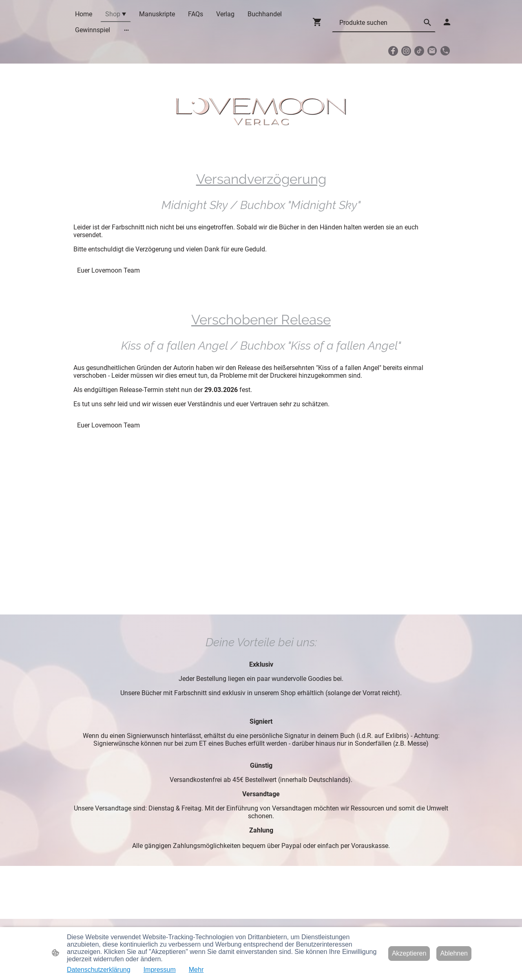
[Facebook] (393, 51)
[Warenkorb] (319, 22)
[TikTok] (419, 51)
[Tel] (445, 51)
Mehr (196, 970)
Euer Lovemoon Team (108, 270)
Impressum (160, 970)
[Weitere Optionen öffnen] (126, 30)
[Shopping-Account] (447, 22)
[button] (427, 22)
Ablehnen (454, 953)
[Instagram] (406, 51)
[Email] (432, 51)
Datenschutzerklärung (99, 970)
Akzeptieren (409, 953)
